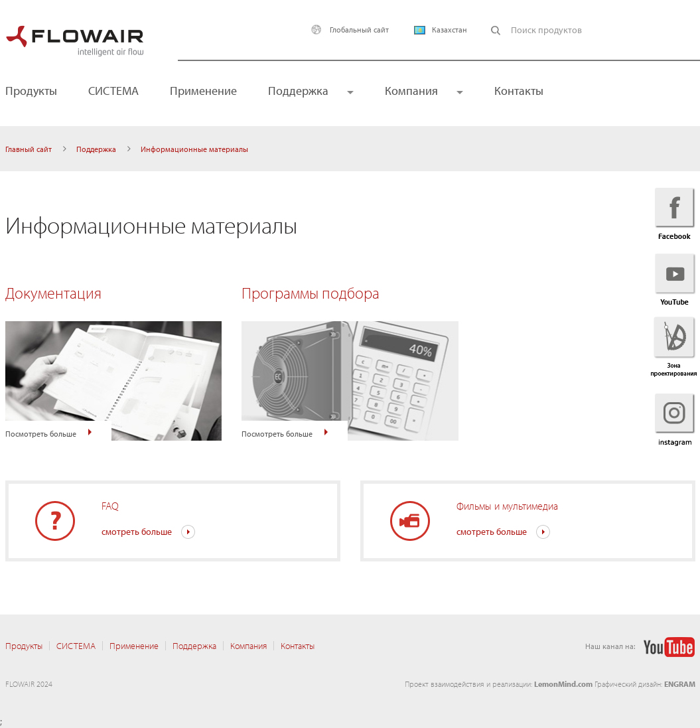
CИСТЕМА (113, 91)
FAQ (110, 506)
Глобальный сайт (347, 30)
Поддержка (298, 91)
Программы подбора (311, 293)
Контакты (519, 91)
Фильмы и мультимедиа (507, 506)
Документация (53, 293)
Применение (203, 91)
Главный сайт (29, 149)
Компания (411, 91)
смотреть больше (137, 532)
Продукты (24, 646)
